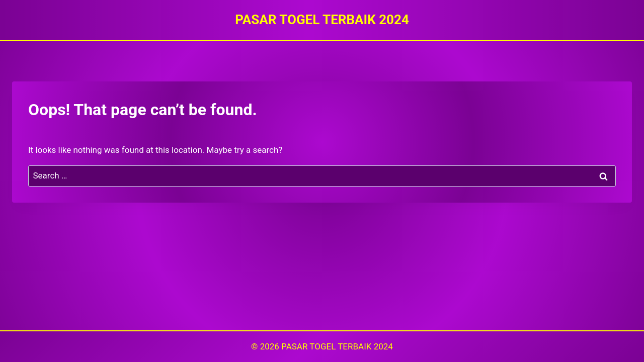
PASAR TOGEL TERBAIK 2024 (337, 346)
